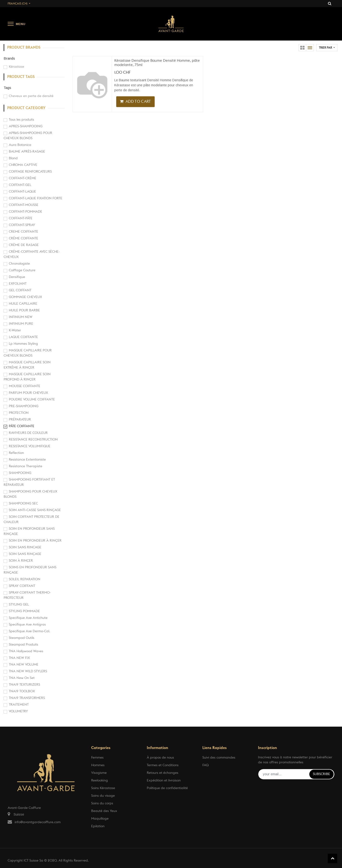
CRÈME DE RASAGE (24, 245)
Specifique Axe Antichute (28, 618)
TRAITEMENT (19, 705)
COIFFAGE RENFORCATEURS (30, 172)
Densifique (17, 277)
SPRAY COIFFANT (22, 586)
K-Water (15, 330)
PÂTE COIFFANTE (22, 426)
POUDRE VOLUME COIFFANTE (32, 400)
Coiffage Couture (22, 270)
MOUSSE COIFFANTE (25, 386)
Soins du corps (102, 803)
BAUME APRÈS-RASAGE (27, 152)
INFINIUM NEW (21, 317)
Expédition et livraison (164, 781)
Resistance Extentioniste (27, 460)
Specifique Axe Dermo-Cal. (29, 631)
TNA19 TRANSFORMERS (27, 698)
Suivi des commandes (219, 758)
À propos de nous (160, 758)
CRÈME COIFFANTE (24, 238)
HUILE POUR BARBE (24, 310)
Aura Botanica (20, 145)
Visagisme (99, 773)
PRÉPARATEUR (20, 420)
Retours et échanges (163, 773)
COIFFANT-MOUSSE (24, 205)
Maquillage (100, 819)
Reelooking (100, 781)
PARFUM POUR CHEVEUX (28, 393)
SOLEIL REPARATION (25, 579)
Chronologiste (19, 264)
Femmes (97, 758)
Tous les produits (21, 120)
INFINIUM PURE (21, 324)
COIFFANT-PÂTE (21, 218)
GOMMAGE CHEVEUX (25, 297)
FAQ (205, 765)
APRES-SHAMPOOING (26, 126)
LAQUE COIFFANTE (23, 337)
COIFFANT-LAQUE (22, 192)
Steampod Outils (22, 638)
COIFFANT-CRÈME (23, 178)
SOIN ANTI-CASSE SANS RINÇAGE (35, 510)
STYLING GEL (19, 605)
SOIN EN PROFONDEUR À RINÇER (35, 541)
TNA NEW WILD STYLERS (28, 671)
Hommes (98, 765)
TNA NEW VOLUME (24, 665)
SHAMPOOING (20, 473)
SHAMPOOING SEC (23, 503)
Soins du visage (103, 796)
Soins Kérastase (103, 788)
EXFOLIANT (18, 284)
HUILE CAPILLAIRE (23, 304)
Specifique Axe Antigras (27, 625)
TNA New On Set (22, 678)
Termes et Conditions (163, 765)
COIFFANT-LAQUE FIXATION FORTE (36, 198)
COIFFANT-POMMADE (26, 212)
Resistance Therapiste (26, 466)
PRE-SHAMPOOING (24, 406)
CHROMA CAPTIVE (23, 165)
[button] (327, 48)
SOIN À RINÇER (21, 561)
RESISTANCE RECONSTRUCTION (33, 440)
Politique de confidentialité (167, 788)
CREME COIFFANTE (24, 232)
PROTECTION (19, 413)
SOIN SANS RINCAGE (25, 547)
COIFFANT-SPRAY (22, 225)
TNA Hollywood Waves (26, 651)
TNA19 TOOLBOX (22, 691)
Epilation (98, 826)
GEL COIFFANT (20, 290)
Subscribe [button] (321, 774)
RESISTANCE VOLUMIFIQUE (30, 446)
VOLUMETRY (18, 711)
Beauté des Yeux (104, 811)
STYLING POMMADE (24, 611)
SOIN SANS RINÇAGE (25, 554)
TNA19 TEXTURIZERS (24, 685)
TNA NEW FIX (19, 658)
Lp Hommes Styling (23, 344)
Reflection (16, 453)
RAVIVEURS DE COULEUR (28, 433)
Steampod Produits (24, 645)
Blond (13, 158)
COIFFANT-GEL (20, 185)
